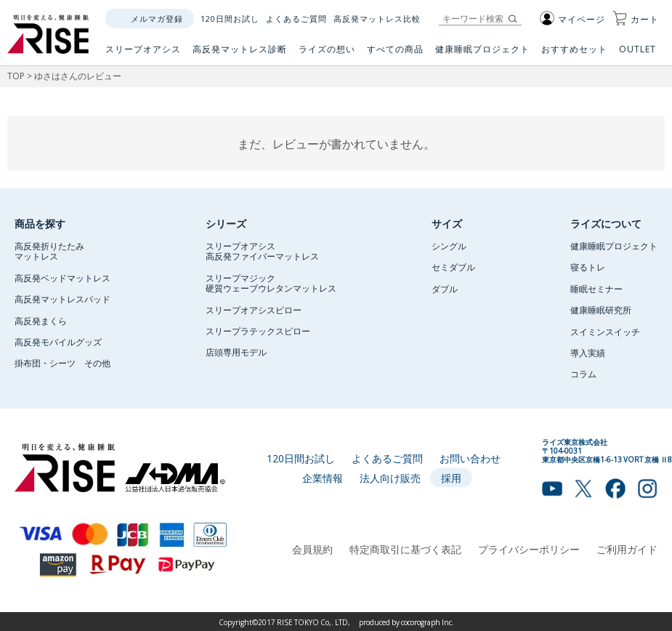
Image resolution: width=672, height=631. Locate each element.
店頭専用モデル (236, 352)
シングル (449, 246)
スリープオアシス (143, 55)
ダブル (445, 289)
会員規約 (312, 549)
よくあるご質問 (296, 19)
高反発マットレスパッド (62, 299)
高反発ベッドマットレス (62, 278)
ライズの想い (327, 55)
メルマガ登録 (157, 19)
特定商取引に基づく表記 (405, 549)
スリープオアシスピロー (254, 310)
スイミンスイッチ (605, 331)
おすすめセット (574, 55)
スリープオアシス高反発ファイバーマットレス (262, 251)
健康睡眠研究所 (601, 310)
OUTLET (639, 55)
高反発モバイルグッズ (58, 342)
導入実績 (588, 353)
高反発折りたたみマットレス (49, 251)
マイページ (572, 19)
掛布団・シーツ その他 (62, 363)
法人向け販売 (390, 478)
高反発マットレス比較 (377, 19)
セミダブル (453, 267)
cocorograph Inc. (428, 622)
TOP (16, 76)
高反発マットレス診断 (240, 55)
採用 (451, 478)
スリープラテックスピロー (258, 331)
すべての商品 (395, 55)
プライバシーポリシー (529, 549)
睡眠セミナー (596, 289)
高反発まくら (41, 321)
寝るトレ (588, 267)
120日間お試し (230, 19)
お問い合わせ (470, 458)
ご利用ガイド (627, 549)
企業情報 (323, 478)
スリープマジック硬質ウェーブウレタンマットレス (271, 283)
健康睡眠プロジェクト (482, 55)
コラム (583, 374)
